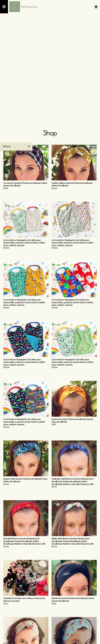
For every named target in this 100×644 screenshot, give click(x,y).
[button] (16, 47)
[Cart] (96, 7)
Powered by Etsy (31, 640)
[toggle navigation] (4, 7)
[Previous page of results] (41, 633)
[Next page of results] (59, 633)
